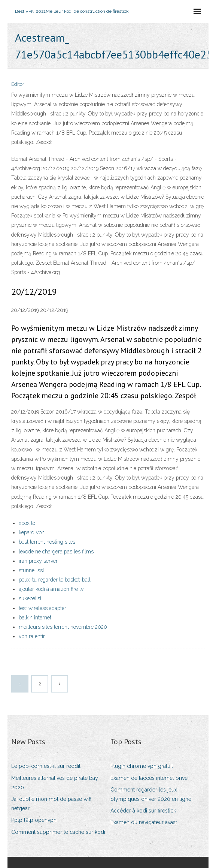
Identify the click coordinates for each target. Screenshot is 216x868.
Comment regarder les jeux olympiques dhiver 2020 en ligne (151, 794)
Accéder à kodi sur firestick (143, 811)
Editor (18, 84)
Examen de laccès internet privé (149, 778)
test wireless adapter (42, 608)
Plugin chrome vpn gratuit (142, 766)
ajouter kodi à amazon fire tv (51, 589)
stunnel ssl (31, 570)
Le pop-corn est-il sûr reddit (46, 766)
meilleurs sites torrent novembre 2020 (63, 627)
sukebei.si (30, 598)
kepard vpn (32, 532)
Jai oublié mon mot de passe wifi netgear (51, 804)
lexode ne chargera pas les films (56, 552)
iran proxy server (38, 561)
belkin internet (35, 618)
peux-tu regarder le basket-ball (55, 580)
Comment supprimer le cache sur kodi (58, 832)
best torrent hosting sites (47, 542)
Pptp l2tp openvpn (34, 820)
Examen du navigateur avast (144, 822)
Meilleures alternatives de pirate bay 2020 (55, 783)
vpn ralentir (32, 636)
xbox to (27, 523)
